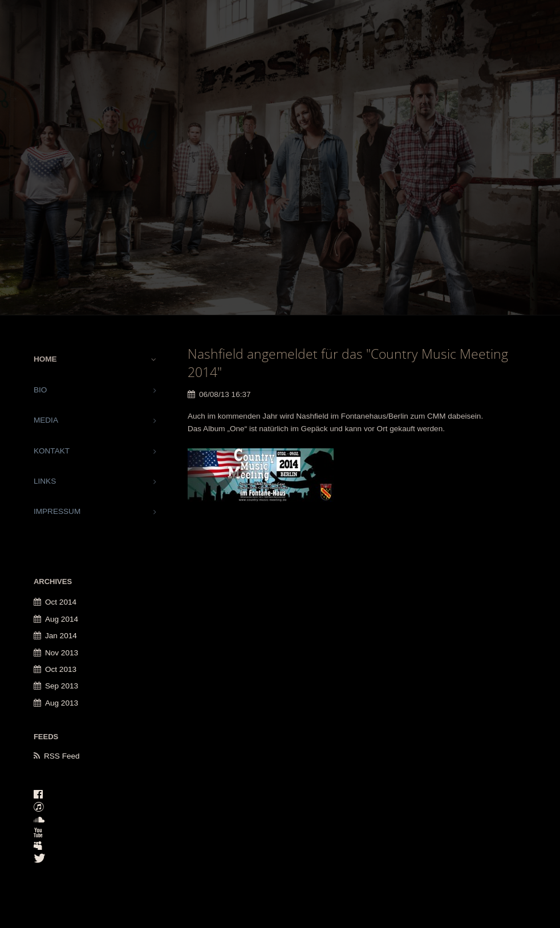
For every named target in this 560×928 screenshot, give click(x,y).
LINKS (45, 481)
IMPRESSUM (57, 511)
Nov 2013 (62, 653)
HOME (45, 359)
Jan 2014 (61, 636)
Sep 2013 (62, 686)
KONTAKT (52, 451)
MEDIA (46, 420)
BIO (40, 390)
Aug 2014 (62, 619)
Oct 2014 (61, 602)
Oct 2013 (61, 669)
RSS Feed (62, 756)
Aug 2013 (62, 703)
